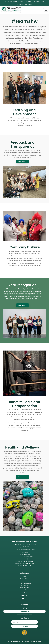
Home (24, 577)
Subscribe (25, 626)
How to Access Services (24, 583)
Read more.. (22, 162)
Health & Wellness (25, 579)
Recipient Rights (24, 588)
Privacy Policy (25, 592)
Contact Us (24, 590)
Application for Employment (24, 614)
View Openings (24, 611)
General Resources (25, 581)
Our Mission (24, 585)
